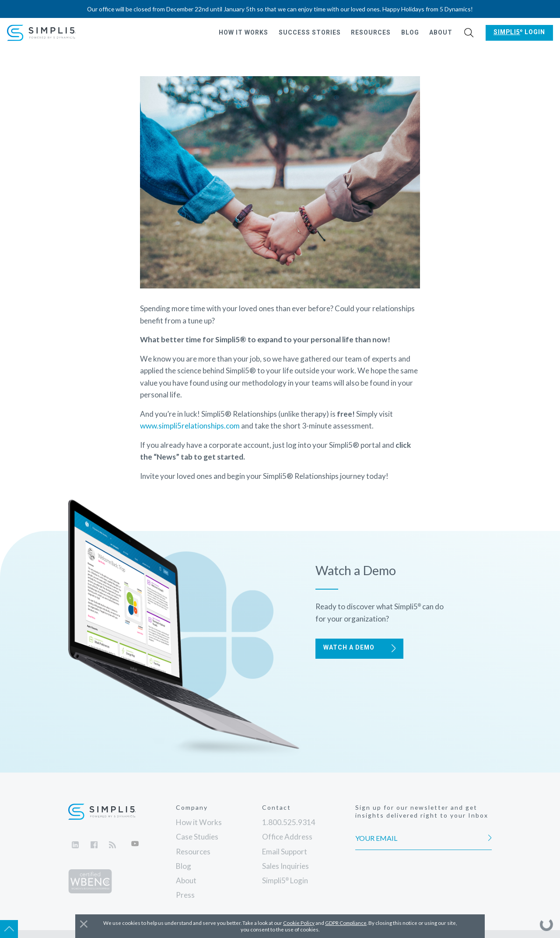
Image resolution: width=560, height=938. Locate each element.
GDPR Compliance (346, 923)
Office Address (287, 837)
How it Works (243, 32)
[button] (469, 33)
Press (185, 895)
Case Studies (197, 837)
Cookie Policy (299, 923)
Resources (371, 32)
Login (519, 32)
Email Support (285, 852)
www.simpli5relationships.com (190, 426)
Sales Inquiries (285, 866)
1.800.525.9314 (289, 822)
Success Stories (310, 32)
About (441, 32)
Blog (410, 32)
